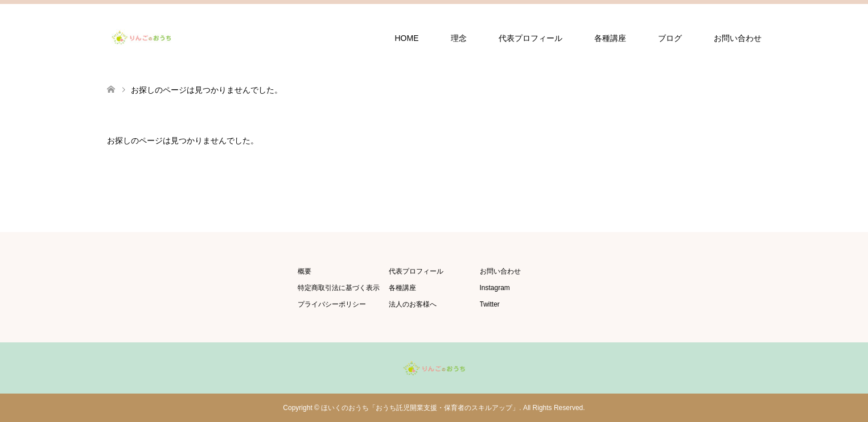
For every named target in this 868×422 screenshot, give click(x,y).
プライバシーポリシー (332, 304)
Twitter (490, 304)
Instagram (495, 288)
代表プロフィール (530, 38)
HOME (407, 38)
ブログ (670, 38)
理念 (459, 38)
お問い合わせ (738, 38)
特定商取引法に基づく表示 (339, 288)
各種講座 (610, 38)
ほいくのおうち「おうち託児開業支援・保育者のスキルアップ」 (420, 408)
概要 (305, 271)
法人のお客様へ (413, 304)
